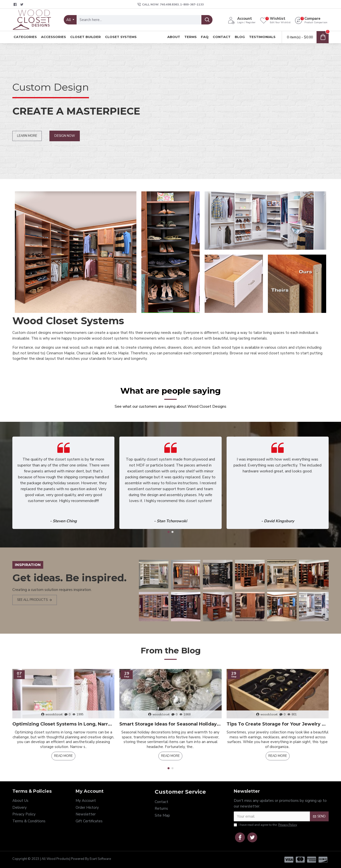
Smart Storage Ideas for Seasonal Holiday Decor (170, 724)
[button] (169, 532)
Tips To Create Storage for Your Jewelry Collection (278, 724)
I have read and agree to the (266, 825)
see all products (32, 600)
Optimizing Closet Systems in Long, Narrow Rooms (63, 724)
